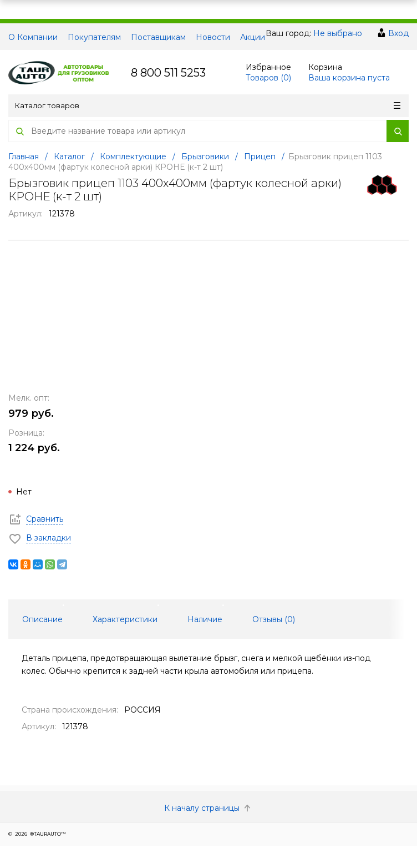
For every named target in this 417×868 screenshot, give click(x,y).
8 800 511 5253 (168, 73)
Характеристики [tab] (125, 619)
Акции (253, 37)
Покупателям (94, 37)
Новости (213, 37)
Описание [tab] (42, 619)
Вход (398, 33)
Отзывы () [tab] (274, 619)
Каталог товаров (208, 105)
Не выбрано (338, 33)
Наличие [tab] (205, 619)
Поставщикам (158, 37)
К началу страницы (208, 808)
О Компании (33, 37)
